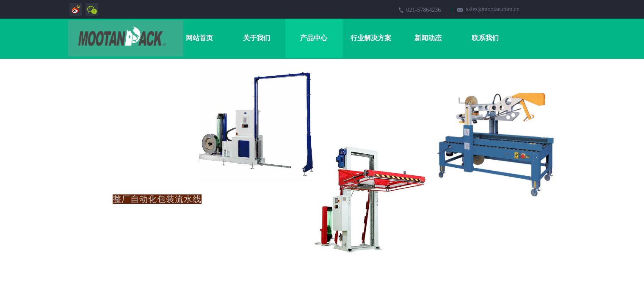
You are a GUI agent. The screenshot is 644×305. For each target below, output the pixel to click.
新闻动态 (428, 38)
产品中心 (314, 38)
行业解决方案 (371, 38)
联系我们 (485, 38)
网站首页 (199, 38)
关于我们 (257, 38)
